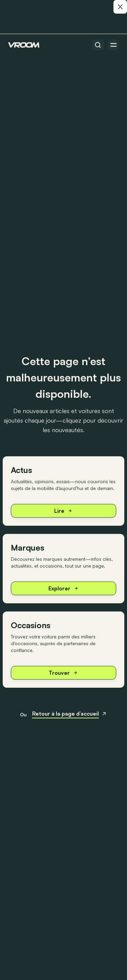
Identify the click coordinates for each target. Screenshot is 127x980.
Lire (63, 511)
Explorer (64, 588)
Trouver (63, 673)
